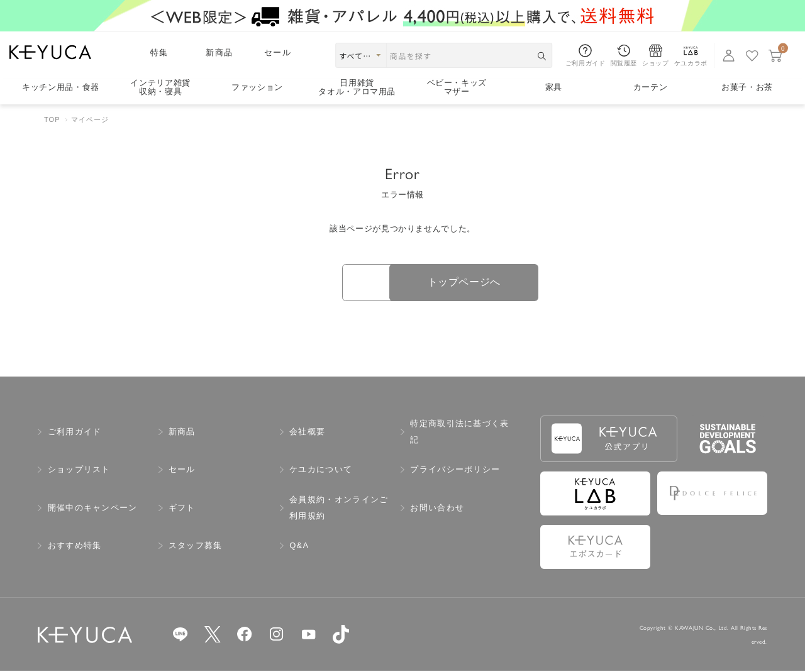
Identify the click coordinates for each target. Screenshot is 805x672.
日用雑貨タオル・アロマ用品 (357, 88)
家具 (554, 87)
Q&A (299, 547)
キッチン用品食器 (61, 87)
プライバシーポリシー (455, 471)
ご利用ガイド (75, 432)
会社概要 (307, 432)
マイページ (90, 119)
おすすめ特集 (75, 547)
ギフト (182, 508)
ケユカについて (321, 471)
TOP (52, 119)
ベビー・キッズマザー (457, 88)
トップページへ (491, 283)
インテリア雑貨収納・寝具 (160, 88)
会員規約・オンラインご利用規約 (339, 508)
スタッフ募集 (196, 547)
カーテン (651, 87)
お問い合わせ (437, 508)
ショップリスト (79, 471)
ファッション (257, 87)
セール (278, 52)
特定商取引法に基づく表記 (459, 432)
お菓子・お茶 (747, 87)
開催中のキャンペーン (93, 508)
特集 (159, 52)
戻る (314, 283)
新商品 (219, 52)
